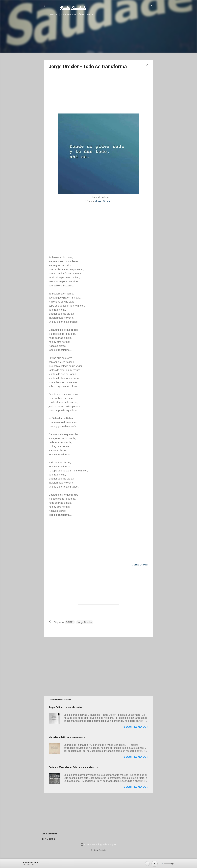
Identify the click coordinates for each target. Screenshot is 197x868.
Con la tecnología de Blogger (98, 844)
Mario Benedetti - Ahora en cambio (67, 737)
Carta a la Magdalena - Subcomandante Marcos (73, 767)
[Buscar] (152, 7)
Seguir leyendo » (136, 727)
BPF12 (70, 622)
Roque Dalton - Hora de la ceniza (66, 707)
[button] (147, 65)
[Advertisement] (98, 40)
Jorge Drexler (85, 622)
